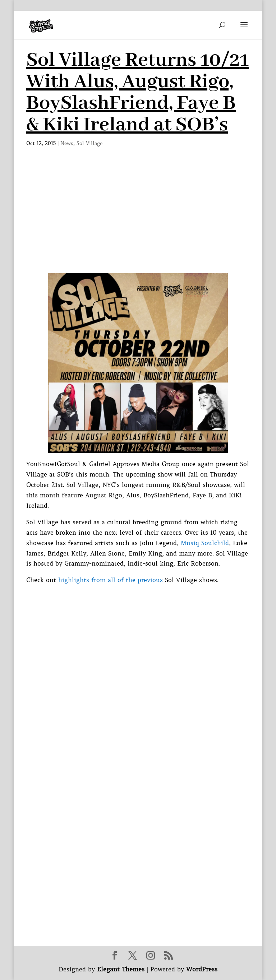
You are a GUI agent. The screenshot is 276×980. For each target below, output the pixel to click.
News (67, 143)
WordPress (202, 969)
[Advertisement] (138, 219)
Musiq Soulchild (205, 543)
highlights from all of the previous (111, 580)
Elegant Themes (121, 969)
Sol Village (89, 143)
